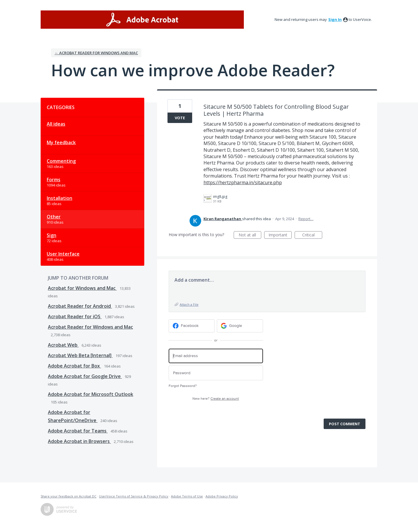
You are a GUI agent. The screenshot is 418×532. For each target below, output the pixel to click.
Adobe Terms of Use (187, 496)
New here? (216, 399)
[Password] (216, 373)
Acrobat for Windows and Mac (82, 288)
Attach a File (189, 304)
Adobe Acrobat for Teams (78, 431)
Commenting (61, 161)
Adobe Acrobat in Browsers (79, 441)
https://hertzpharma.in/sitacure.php (243, 182)
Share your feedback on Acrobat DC (69, 496)
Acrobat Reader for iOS (75, 316)
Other (54, 217)
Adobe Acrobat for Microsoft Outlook (91, 394)
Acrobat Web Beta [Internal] (80, 355)
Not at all (250, 235)
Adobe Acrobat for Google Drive (85, 376)
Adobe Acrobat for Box (74, 366)
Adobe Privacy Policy (222, 496)
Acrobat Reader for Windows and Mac (90, 327)
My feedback (61, 142)
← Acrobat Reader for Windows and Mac (96, 53)
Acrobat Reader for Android (80, 306)
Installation (60, 198)
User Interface (63, 254)
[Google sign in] (240, 326)
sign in (335, 19)
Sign (52, 235)
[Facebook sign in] (192, 326)
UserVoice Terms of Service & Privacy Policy (134, 496)
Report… (306, 219)
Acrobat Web (63, 345)
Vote (180, 118)
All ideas (56, 124)
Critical (312, 235)
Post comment (345, 424)
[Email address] (216, 356)
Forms (54, 180)
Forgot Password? (183, 386)
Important (280, 235)
